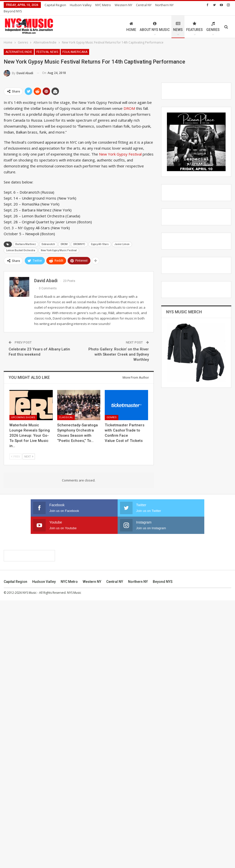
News (178, 21)
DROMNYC (79, 238)
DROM (129, 102)
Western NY (123, 5)
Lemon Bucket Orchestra (21, 244)
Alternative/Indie (19, 46)
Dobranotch (48, 238)
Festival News (47, 46)
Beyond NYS (163, 849)
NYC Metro (103, 5)
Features (195, 21)
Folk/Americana (75, 46)
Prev (16, 450)
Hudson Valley (81, 5)
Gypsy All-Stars (100, 238)
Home (131, 21)
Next (29, 450)
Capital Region (55, 5)
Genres (213, 21)
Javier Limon (122, 238)
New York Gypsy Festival (120, 148)
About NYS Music (155, 21)
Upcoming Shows (23, 411)
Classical (66, 411)
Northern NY (138, 849)
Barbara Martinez (26, 238)
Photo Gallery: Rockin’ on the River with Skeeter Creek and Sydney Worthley (119, 348)
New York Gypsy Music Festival (59, 244)
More (141, 5)
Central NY (115, 849)
